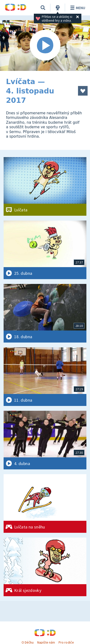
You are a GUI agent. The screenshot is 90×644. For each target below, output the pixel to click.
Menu (77, 8)
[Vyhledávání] (43, 8)
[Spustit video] (45, 46)
